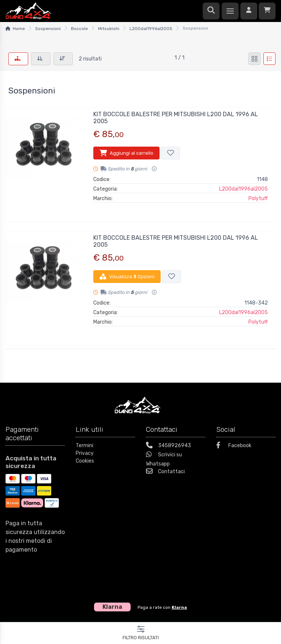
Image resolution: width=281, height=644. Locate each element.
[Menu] (230, 11)
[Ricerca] (211, 11)
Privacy (85, 453)
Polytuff (258, 198)
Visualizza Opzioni (127, 276)
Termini (85, 446)
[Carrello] (267, 11)
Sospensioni (48, 29)
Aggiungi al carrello (126, 153)
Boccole (79, 29)
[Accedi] (249, 11)
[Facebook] (246, 446)
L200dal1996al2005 (151, 29)
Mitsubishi (109, 29)
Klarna (179, 607)
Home (19, 29)
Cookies (85, 461)
